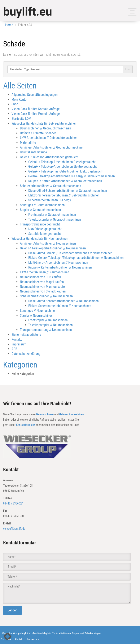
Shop (15, 104)
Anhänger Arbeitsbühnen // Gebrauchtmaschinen (52, 147)
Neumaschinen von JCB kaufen (40, 277)
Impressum (19, 344)
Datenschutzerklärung (26, 354)
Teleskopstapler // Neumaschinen (51, 325)
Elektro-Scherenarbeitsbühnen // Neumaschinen (60, 306)
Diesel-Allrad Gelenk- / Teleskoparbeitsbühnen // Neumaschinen (70, 253)
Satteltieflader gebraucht (45, 234)
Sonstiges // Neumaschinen (38, 311)
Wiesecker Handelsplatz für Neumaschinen (40, 239)
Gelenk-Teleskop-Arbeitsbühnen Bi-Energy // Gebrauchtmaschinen (72, 176)
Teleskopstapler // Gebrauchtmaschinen (55, 219)
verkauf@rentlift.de (14, 529)
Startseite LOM (21, 119)
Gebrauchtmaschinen (72, 414)
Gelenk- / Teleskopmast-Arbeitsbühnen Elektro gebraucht (66, 171)
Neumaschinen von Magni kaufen (42, 282)
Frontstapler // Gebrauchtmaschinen (52, 215)
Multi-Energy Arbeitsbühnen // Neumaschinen (58, 263)
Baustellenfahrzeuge (33, 152)
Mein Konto (19, 99)
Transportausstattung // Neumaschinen (46, 330)
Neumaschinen (45, 414)
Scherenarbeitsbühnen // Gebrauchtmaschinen (51, 186)
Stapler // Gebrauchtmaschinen (40, 210)
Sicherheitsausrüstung (26, 335)
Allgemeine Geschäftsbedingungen (35, 95)
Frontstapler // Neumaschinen (48, 320)
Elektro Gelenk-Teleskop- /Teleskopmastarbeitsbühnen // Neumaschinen (76, 258)
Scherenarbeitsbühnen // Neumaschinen (46, 296)
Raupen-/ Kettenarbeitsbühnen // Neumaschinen (60, 267)
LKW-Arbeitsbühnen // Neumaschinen (45, 272)
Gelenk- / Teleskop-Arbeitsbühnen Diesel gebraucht (62, 162)
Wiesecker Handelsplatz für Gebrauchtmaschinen (44, 123)
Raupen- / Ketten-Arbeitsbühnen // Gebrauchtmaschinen (65, 181)
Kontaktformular (26, 425)
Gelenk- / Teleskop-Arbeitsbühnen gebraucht (49, 157)
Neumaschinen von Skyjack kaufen (43, 291)
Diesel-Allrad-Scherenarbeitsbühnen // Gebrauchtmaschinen (68, 191)
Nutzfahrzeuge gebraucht (45, 229)
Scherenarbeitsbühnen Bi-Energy (50, 200)
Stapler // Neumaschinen (36, 315)
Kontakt (17, 339)
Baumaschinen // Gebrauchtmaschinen (45, 128)
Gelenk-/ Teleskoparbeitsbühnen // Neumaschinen (53, 248)
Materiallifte (28, 143)
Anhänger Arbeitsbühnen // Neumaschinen (48, 243)
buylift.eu (28, 12)
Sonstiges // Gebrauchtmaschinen (42, 205)
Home (9, 25)
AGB (14, 349)
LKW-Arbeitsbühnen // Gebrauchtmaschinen (49, 138)
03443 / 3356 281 (13, 503)
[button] (8, 636)
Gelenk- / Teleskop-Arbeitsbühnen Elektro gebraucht (62, 167)
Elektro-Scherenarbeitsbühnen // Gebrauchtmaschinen (64, 195)
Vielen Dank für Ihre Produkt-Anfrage (36, 114)
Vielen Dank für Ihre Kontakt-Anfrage (36, 109)
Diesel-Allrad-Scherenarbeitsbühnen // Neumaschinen (64, 301)
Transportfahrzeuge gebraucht (40, 224)
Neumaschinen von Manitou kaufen (43, 287)
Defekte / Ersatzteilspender (38, 133)
